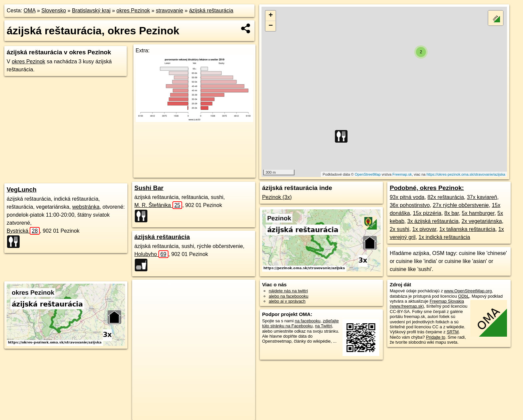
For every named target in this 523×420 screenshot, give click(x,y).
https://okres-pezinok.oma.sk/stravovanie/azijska (466, 174)
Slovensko (54, 10)
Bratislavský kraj (91, 10)
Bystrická (23, 231)
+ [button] (271, 16)
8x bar (452, 213)
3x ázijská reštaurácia (433, 221)
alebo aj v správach (287, 301)
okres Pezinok (133, 10)
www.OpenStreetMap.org (468, 291)
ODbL (463, 296)
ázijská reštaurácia (211, 10)
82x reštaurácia (445, 197)
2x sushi (399, 229)
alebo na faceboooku (289, 296)
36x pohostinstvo (410, 205)
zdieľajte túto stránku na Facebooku (301, 323)
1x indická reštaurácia (444, 237)
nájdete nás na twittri (288, 291)
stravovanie (169, 10)
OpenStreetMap (368, 174)
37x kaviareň (482, 197)
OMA (30, 10)
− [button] (271, 26)
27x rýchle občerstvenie (461, 205)
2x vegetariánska (482, 221)
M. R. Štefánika (158, 205)
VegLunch (22, 189)
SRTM (453, 332)
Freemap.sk (402, 174)
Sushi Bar (149, 188)
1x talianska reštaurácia (467, 229)
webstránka (86, 207)
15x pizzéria (427, 213)
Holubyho (151, 254)
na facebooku (308, 321)
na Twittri (323, 326)
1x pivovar (424, 229)
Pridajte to (436, 337)
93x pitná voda (407, 197)
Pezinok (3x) (277, 197)
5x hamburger (478, 213)
